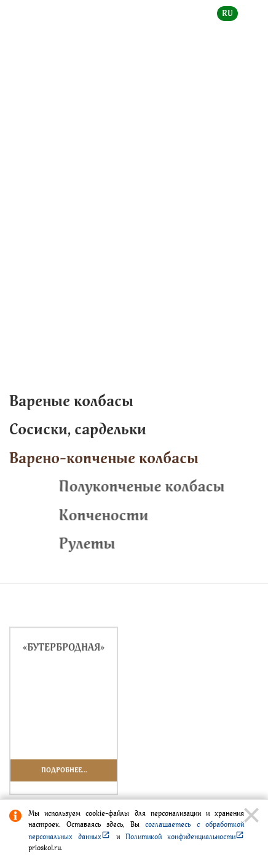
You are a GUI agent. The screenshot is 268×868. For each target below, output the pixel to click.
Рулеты (159, 543)
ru (227, 13)
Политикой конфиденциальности (185, 837)
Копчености (176, 515)
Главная (24, 214)
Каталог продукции (117, 214)
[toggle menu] (249, 22)
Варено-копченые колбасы (60, 229)
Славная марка (222, 214)
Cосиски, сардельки (78, 429)
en (254, 13)
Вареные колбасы (71, 401)
